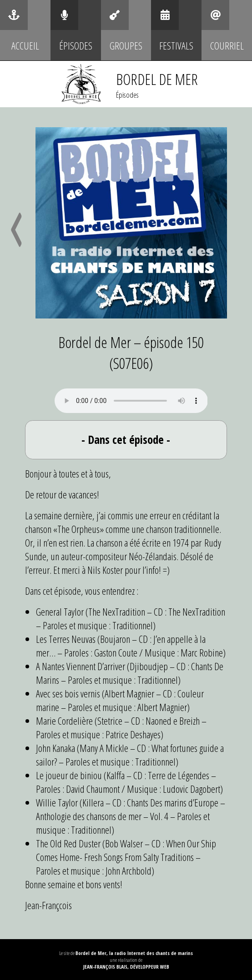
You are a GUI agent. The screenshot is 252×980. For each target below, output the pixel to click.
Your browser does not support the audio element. (131, 401)
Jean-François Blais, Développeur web (126, 967)
